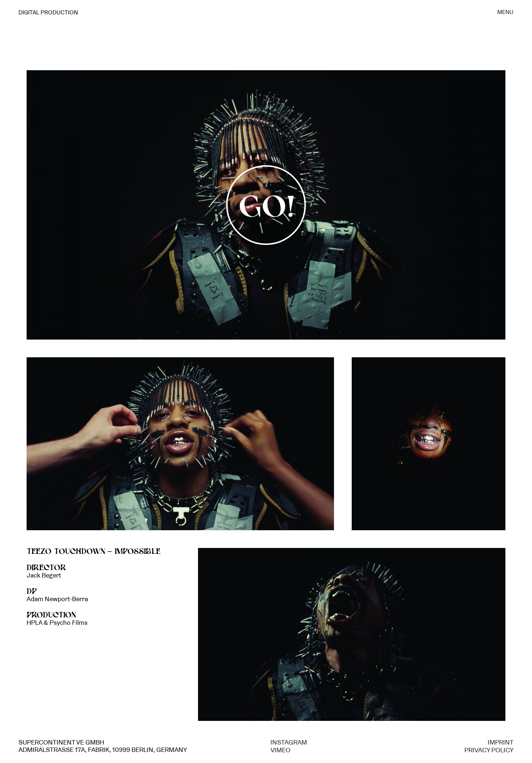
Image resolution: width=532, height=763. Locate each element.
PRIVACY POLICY (489, 750)
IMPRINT (501, 742)
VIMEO (280, 750)
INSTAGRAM (289, 742)
